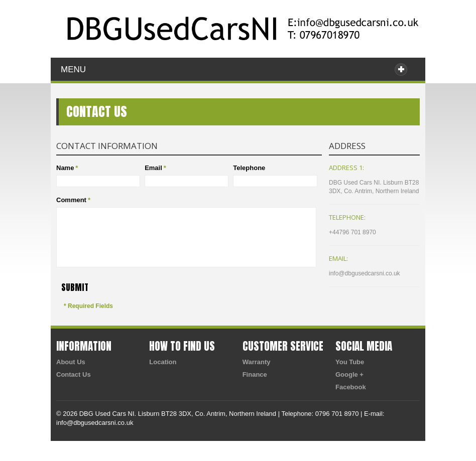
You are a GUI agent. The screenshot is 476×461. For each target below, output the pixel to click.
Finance (255, 374)
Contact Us (74, 374)
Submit (75, 287)
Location (163, 362)
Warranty (257, 362)
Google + (349, 374)
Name (65, 168)
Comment (71, 200)
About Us (71, 362)
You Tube (350, 362)
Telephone (249, 168)
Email (153, 168)
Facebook (351, 387)
